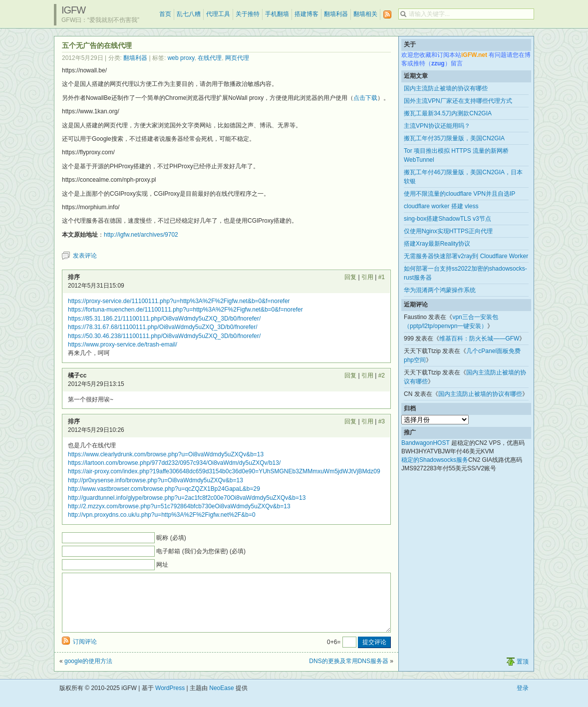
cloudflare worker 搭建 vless (441, 206)
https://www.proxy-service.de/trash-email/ (123, 345)
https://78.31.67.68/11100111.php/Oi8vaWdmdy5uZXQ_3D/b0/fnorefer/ (163, 327)
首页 (165, 14)
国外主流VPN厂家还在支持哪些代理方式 (458, 101)
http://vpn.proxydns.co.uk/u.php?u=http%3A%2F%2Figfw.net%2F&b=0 (162, 515)
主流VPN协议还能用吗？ (437, 126)
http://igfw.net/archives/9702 (141, 235)
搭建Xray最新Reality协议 (437, 244)
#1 (382, 277)
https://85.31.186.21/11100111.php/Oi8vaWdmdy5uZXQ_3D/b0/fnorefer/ (164, 319)
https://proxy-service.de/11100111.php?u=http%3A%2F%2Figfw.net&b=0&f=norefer (179, 301)
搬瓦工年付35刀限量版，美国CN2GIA (454, 138)
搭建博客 (306, 14)
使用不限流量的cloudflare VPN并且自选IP (459, 194)
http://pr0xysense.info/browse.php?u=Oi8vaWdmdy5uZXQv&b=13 (155, 480)
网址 (162, 565)
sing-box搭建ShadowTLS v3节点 (447, 219)
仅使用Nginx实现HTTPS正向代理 (448, 231)
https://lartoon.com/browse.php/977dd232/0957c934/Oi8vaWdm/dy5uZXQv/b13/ (174, 463)
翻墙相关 (365, 14)
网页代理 (237, 58)
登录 (523, 700)
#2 (382, 375)
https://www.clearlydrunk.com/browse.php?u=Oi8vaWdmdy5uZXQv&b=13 (166, 454)
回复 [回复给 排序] (350, 277)
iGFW (73, 10)
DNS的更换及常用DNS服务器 (349, 673)
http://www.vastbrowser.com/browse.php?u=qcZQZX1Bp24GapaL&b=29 (164, 489)
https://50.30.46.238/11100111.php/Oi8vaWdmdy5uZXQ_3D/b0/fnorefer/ (164, 336)
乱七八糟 (189, 14)
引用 (367, 277)
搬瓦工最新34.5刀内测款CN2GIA (448, 113)
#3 (382, 421)
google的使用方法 (88, 673)
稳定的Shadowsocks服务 (435, 460)
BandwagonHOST (426, 443)
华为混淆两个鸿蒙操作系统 (440, 290)
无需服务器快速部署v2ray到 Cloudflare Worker (466, 256)
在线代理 (210, 58)
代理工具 (218, 14)
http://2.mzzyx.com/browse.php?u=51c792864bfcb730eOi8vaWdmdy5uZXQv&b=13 (179, 506)
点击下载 (365, 98)
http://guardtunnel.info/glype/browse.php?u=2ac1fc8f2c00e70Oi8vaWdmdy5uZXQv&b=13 (187, 498)
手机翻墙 (277, 14)
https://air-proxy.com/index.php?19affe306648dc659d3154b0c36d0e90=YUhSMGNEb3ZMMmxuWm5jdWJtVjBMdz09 (224, 471)
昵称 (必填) (171, 538)
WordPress (170, 700)
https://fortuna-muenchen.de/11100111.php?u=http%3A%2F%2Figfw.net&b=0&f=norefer (185, 310)
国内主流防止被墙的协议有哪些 (446, 88)
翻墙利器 (336, 14)
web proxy (181, 58)
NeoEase (221, 700)
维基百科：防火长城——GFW (479, 339)
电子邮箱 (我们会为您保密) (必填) (201, 551)
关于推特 (248, 14)
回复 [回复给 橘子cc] (350, 375)
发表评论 (85, 256)
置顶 (523, 674)
